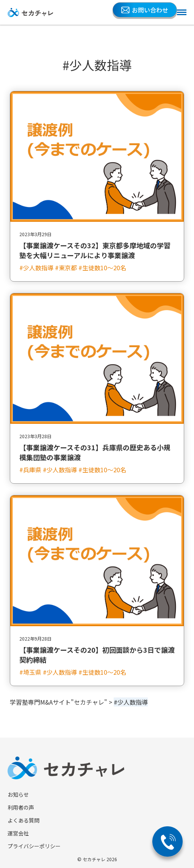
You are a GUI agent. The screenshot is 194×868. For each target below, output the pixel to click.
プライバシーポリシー (34, 846)
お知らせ (18, 794)
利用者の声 (21, 807)
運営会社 (18, 833)
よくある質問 (23, 820)
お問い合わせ (145, 10)
